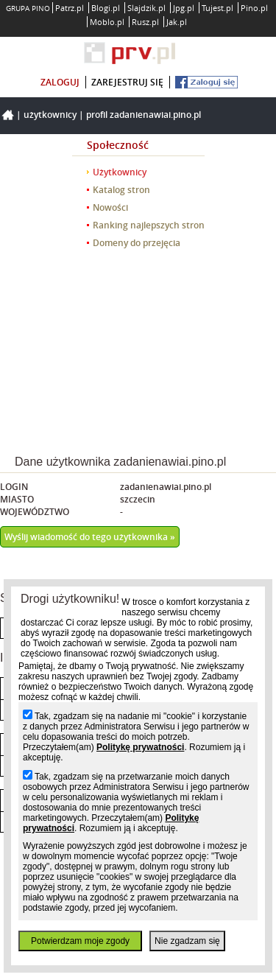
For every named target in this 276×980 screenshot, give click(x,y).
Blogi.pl (106, 8)
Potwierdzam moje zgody (80, 941)
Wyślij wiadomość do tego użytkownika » (90, 537)
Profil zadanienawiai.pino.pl (144, 115)
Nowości (110, 207)
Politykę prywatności (140, 747)
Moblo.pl (107, 22)
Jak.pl (177, 22)
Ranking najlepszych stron (149, 225)
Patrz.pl (70, 8)
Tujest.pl (217, 8)
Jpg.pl (184, 8)
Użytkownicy (50, 115)
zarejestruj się (127, 82)
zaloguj (60, 82)
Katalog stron (121, 190)
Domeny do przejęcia (137, 243)
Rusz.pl (145, 22)
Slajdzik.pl (146, 8)
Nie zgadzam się (187, 941)
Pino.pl (254, 8)
